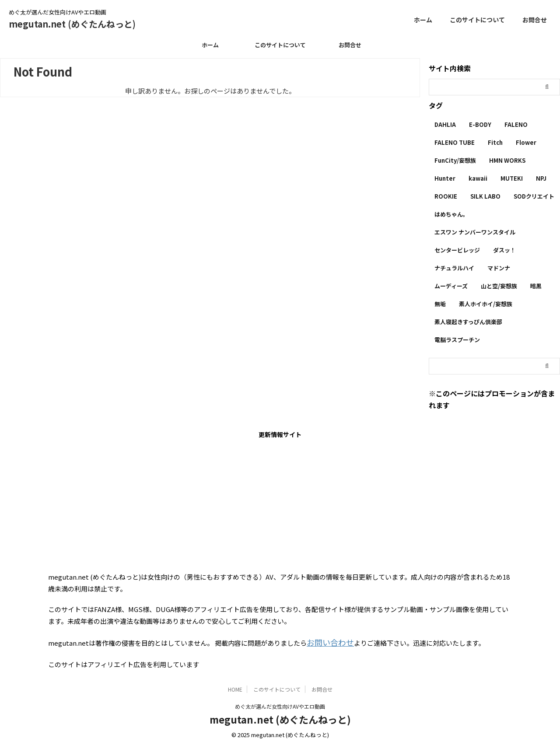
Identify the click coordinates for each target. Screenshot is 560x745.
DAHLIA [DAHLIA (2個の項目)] (445, 124)
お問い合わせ (326, 642)
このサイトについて (477, 20)
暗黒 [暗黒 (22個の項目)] (536, 286)
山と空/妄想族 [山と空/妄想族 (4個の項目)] (499, 286)
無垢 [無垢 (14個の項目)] (440, 304)
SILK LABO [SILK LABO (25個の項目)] (485, 196)
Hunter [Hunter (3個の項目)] (445, 178)
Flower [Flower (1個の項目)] (526, 142)
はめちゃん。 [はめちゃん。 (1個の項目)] (451, 214)
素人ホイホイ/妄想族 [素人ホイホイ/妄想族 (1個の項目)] (486, 304)
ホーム (423, 20)
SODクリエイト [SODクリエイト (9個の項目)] (534, 196)
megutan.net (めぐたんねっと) (72, 24)
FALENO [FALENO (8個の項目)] (516, 124)
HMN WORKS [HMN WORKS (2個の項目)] (507, 160)
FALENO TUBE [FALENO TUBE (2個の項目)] (455, 142)
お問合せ (535, 20)
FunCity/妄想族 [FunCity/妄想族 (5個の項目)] (455, 160)
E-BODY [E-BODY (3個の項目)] (480, 124)
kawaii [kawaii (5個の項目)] (478, 178)
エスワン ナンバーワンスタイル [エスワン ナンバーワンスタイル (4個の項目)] (475, 232)
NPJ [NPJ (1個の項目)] (541, 178)
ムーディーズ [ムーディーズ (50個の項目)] (451, 286)
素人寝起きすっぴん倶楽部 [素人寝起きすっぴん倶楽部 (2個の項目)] (468, 322)
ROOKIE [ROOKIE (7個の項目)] (446, 196)
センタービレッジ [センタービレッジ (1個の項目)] (457, 250)
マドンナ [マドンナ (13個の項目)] (499, 268)
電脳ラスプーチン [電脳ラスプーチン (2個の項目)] (457, 340)
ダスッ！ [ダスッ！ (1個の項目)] (504, 250)
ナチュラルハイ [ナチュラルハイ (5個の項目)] (454, 268)
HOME (235, 687)
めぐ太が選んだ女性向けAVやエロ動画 (280, 704)
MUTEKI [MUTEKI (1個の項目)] (512, 178)
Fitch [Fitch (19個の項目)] (495, 142)
